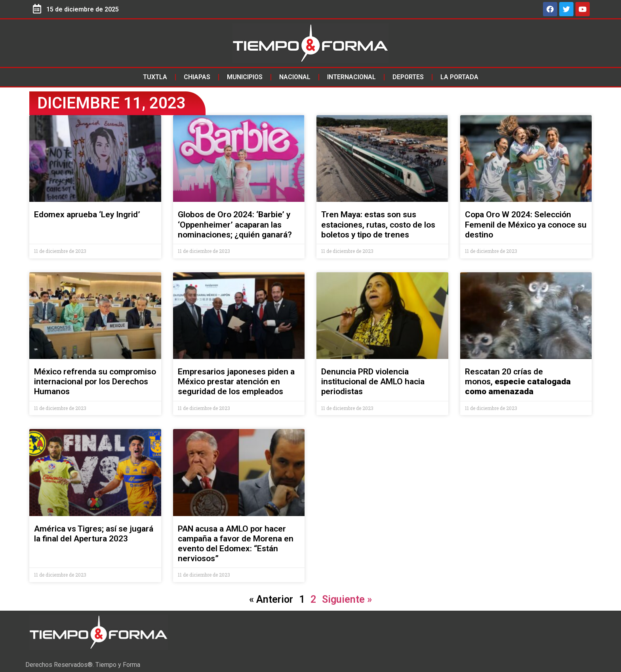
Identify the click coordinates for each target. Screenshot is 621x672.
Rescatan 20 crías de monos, (518, 382)
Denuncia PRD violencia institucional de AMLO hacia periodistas (373, 382)
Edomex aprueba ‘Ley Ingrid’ (87, 215)
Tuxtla (155, 77)
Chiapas (197, 77)
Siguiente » (347, 599)
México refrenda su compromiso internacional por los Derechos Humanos (95, 382)
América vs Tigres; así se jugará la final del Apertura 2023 (94, 534)
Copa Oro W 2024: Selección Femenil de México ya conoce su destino (526, 224)
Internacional (351, 77)
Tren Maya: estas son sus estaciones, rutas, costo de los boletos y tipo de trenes (378, 224)
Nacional (295, 77)
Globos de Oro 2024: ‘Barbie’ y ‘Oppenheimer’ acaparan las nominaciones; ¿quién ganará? (235, 224)
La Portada (459, 77)
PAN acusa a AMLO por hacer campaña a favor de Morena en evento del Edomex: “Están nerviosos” (236, 544)
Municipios (245, 77)
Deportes (408, 77)
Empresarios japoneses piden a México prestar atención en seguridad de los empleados (236, 382)
